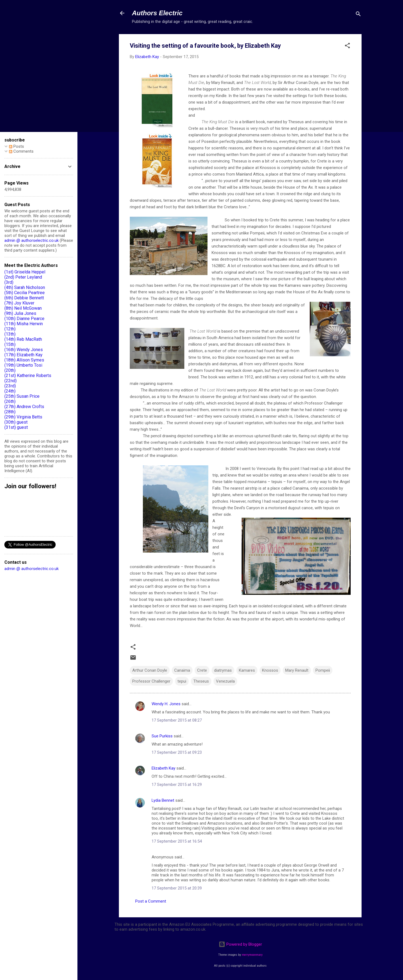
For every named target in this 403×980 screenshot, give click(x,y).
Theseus (201, 681)
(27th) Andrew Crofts (24, 407)
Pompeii (323, 670)
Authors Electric (157, 13)
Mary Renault (297, 670)
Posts (16, 146)
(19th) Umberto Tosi (23, 365)
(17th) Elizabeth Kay (23, 355)
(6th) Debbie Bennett (24, 298)
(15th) (10, 344)
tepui (182, 681)
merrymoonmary (252, 955)
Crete (202, 670)
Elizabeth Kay (163, 768)
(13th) (10, 334)
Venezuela (225, 681)
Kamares (247, 670)
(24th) (10, 391)
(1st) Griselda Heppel (25, 272)
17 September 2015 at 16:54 (177, 841)
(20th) (10, 370)
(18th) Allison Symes (24, 360)
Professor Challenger (151, 681)
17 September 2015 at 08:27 (177, 720)
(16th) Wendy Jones (24, 350)
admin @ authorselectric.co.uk (31, 240)
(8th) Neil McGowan (23, 308)
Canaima (182, 670)
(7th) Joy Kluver (19, 303)
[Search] (358, 15)
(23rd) (10, 386)
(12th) (10, 329)
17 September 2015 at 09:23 (177, 752)
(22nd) (10, 381)
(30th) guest (16, 422)
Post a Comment (151, 901)
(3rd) (9, 282)
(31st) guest (16, 427)
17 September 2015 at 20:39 (177, 888)
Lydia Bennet (163, 800)
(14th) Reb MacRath (23, 339)
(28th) (10, 412)
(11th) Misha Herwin (24, 324)
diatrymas (223, 670)
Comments (21, 151)
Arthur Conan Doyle (150, 670)
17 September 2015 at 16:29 (177, 785)
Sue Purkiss (162, 736)
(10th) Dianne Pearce (24, 319)
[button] (347, 46)
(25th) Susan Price (22, 396)
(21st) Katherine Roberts (28, 376)
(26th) (10, 401)
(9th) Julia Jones (20, 313)
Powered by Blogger (240, 944)
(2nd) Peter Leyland (23, 277)
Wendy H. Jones (166, 704)
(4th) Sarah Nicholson (25, 287)
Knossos (270, 670)
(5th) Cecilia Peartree (25, 293)
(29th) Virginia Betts (23, 417)
